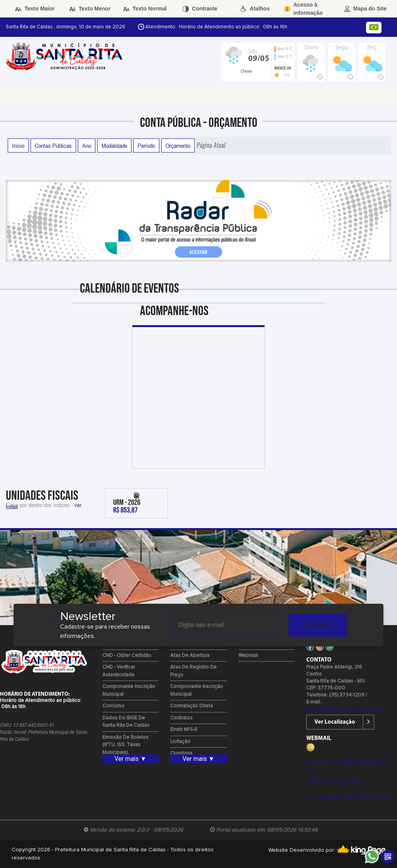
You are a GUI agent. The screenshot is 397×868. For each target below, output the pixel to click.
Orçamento (178, 146)
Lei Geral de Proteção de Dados (350, 798)
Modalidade (114, 146)
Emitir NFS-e (184, 730)
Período (146, 146)
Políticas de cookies (334, 781)
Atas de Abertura (190, 656)
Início (18, 146)
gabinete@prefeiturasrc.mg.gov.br (345, 709)
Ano (87, 146)
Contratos (181, 718)
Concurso (113, 706)
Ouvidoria (181, 753)
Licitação (180, 742)
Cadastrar (318, 625)
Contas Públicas (53, 146)
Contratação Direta (192, 706)
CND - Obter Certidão (127, 656)
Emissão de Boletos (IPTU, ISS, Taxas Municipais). (125, 745)
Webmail (248, 656)
